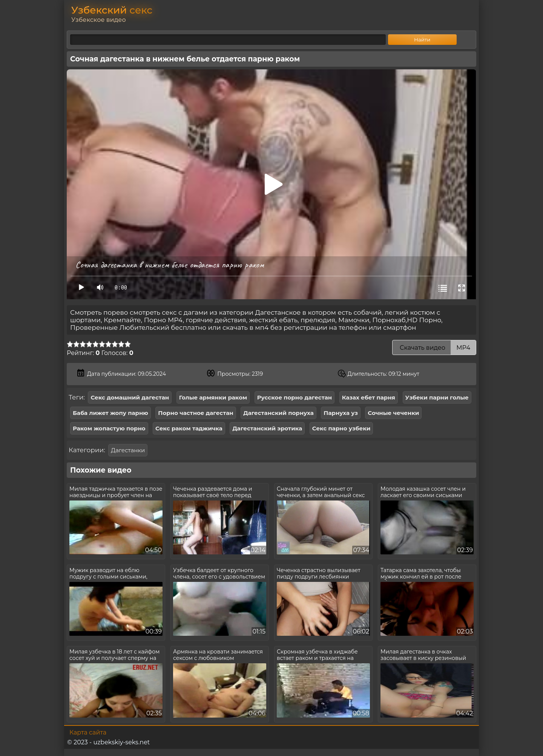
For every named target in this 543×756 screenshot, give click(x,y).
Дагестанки (128, 450)
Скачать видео (434, 348)
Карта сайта (88, 732)
